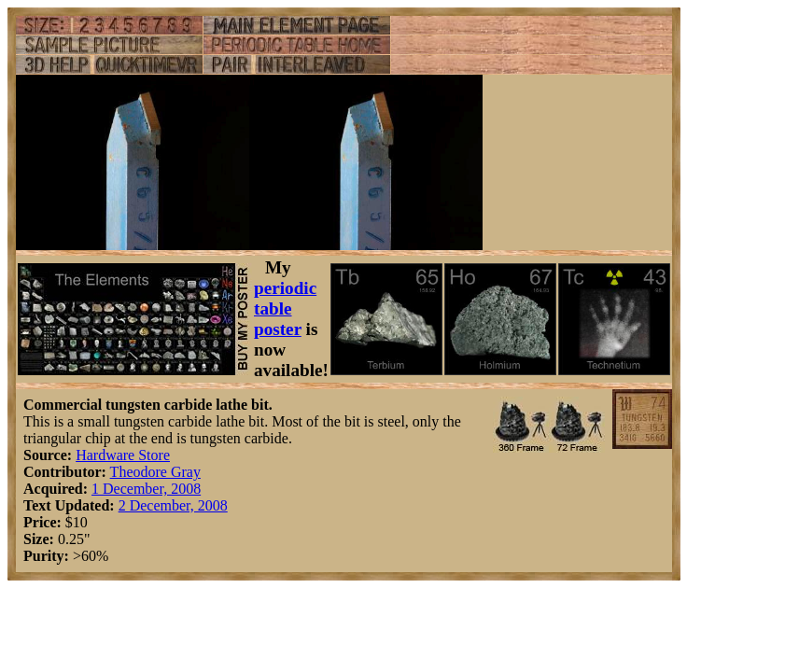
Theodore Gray (155, 472)
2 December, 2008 (173, 505)
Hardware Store (123, 455)
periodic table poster (285, 308)
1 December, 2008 (146, 489)
